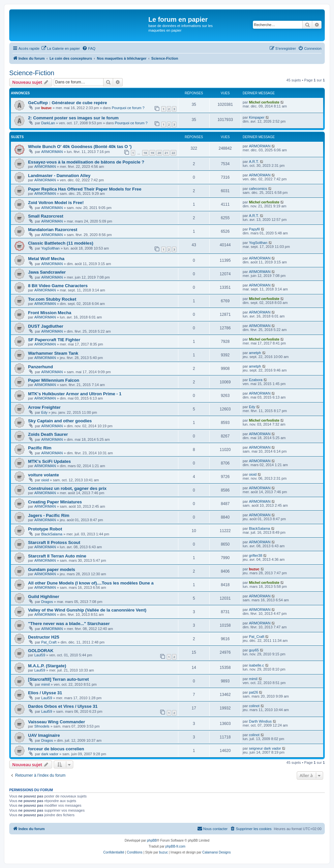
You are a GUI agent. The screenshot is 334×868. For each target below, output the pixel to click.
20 (159, 153)
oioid (45, 480)
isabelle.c (257, 665)
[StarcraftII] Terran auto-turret (58, 679)
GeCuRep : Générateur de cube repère (68, 103)
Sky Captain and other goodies (60, 421)
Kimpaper (257, 117)
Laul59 (40, 655)
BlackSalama (52, 534)
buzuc (46, 108)
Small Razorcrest (46, 216)
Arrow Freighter (44, 407)
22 (173, 153)
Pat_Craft (49, 642)
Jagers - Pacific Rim (49, 515)
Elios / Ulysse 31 (45, 693)
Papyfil (254, 229)
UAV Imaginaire (44, 735)
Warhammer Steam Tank (53, 353)
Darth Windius (260, 721)
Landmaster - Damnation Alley (59, 176)
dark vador (50, 754)
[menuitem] (61, 48)
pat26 (254, 692)
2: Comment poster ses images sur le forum (73, 118)
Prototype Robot (45, 529)
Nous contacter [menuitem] (212, 828)
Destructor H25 (44, 637)
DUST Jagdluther (46, 326)
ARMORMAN (52, 152)
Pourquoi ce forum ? (128, 108)
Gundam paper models (52, 569)
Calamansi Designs (217, 852)
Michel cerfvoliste (264, 102)
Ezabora (256, 380)
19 (152, 153)
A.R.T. (254, 162)
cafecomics (258, 189)
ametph (255, 353)
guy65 (254, 650)
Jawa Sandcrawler (47, 272)
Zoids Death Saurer (48, 434)
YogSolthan (50, 248)
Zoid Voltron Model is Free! (56, 203)
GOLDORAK (41, 651)
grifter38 (256, 555)
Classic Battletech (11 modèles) (61, 243)
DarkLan (48, 123)
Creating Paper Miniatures (55, 502)
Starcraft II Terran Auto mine (57, 556)
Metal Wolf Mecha (46, 259)
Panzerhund (40, 367)
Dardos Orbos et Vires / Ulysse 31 (63, 706)
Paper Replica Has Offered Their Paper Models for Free (85, 189)
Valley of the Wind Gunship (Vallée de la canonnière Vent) (87, 610)
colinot (254, 706)
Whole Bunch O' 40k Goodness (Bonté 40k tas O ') (80, 147)
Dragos (47, 602)
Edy (44, 412)
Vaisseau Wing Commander (57, 722)
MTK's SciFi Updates (49, 461)
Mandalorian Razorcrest (53, 230)
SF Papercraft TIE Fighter (54, 340)
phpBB (152, 840)
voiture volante (44, 475)
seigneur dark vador (265, 748)
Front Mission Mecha (50, 313)
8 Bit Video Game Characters (58, 286)
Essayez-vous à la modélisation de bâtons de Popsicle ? (86, 162)
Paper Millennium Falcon (54, 380)
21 (166, 153)
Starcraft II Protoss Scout (54, 542)
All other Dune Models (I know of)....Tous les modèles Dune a (91, 583)
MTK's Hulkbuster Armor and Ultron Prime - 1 (75, 394)
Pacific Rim (40, 448)
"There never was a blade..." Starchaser (69, 624)
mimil (46, 684)
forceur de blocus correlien (56, 749)
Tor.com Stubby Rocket (52, 299)
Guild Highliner (44, 597)
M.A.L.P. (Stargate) (47, 666)
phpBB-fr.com (176, 846)
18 (145, 153)
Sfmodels (42, 726)
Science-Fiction (32, 73)
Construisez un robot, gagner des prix (67, 488)
